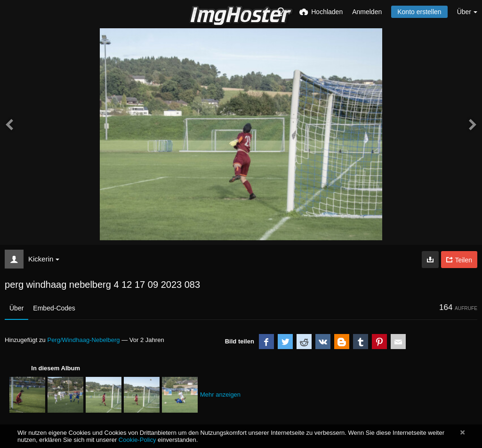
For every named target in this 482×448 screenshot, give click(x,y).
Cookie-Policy (137, 440)
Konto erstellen (419, 12)
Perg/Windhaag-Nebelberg (83, 340)
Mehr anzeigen (220, 395)
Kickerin (44, 259)
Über (16, 308)
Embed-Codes (54, 308)
